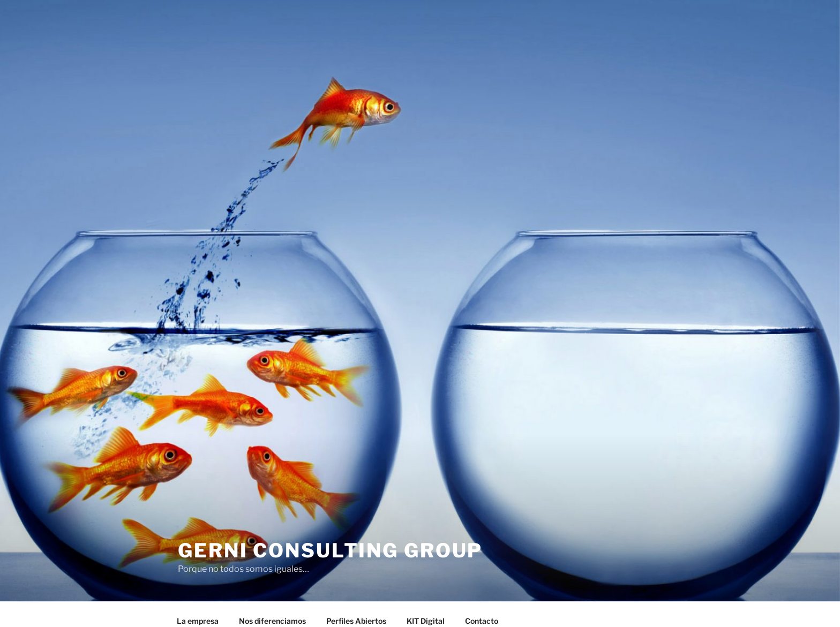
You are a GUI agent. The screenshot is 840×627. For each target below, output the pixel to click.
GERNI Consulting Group (330, 550)
